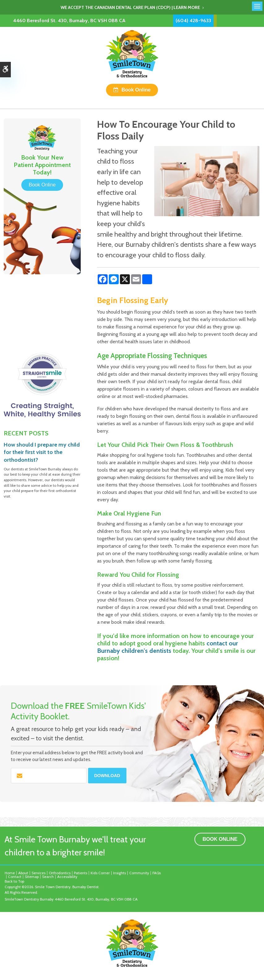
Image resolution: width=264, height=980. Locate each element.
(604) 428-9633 (193, 21)
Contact (15, 877)
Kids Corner (100, 873)
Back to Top (14, 881)
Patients (81, 873)
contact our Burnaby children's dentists (168, 647)
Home (10, 873)
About (23, 873)
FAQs (157, 873)
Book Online (136, 90)
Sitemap (32, 877)
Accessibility (67, 877)
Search (48, 877)
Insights (119, 873)
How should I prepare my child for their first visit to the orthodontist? (42, 452)
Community (139, 873)
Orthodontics (60, 873)
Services (38, 873)
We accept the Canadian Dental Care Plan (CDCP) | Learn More (130, 7)
